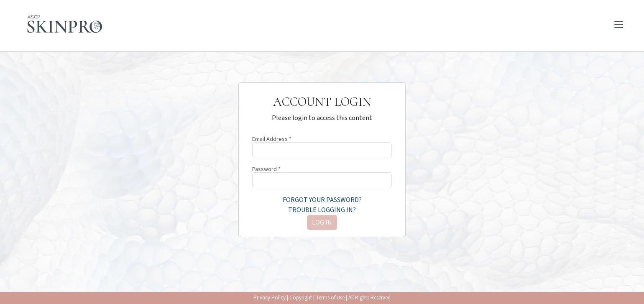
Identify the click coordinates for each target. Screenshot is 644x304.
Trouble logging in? (322, 210)
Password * (266, 169)
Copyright (301, 298)
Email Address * (272, 139)
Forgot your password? (322, 200)
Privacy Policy (270, 298)
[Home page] (65, 24)
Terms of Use (330, 298)
